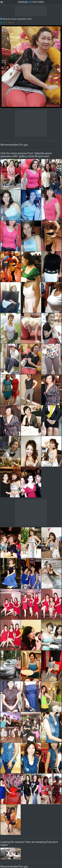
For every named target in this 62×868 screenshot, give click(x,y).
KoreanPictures (31, 2)
